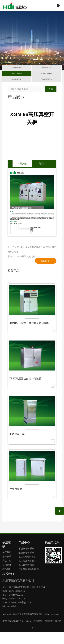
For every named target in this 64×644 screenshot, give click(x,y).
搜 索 (51, 101)
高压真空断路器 (26, 577)
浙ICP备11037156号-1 (13, 632)
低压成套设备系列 (27, 572)
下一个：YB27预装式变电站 (21, 268)
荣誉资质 (7, 568)
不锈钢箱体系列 (26, 560)
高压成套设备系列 (27, 568)
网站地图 (38, 632)
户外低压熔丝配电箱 (29, 581)
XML (28, 632)
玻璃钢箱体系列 (26, 564)
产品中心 (7, 572)
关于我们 (7, 564)
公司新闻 (7, 576)
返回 (41, 175)
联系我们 (7, 580)
